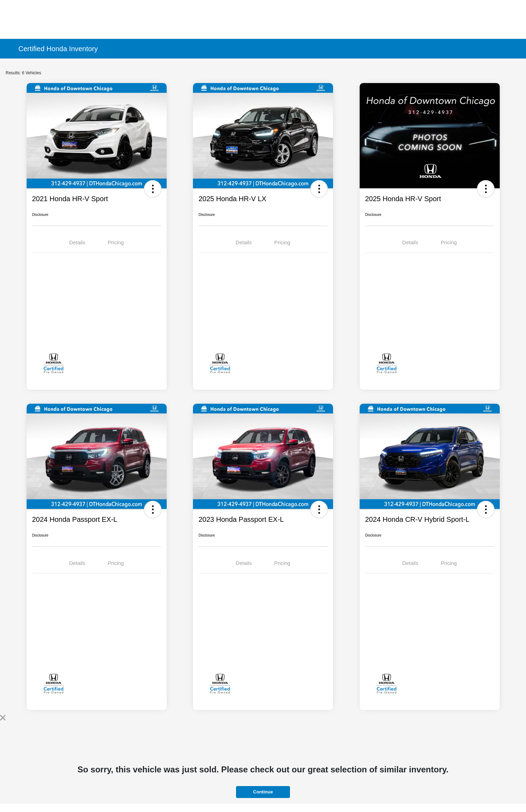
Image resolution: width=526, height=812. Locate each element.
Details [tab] (77, 242)
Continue (263, 792)
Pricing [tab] (116, 242)
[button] (153, 189)
